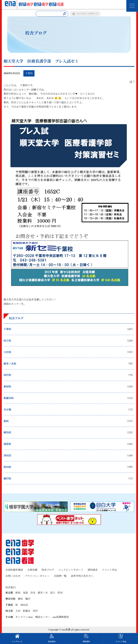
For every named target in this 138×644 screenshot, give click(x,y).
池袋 (25, 593)
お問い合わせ (13, 576)
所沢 (35, 611)
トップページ (17, 638)
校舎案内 (52, 638)
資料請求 (93, 570)
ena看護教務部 (61, 617)
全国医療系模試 (14, 570)
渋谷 (33, 593)
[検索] (65, 14)
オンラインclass (24, 617)
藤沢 (28, 599)
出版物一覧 (60, 576)
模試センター (43, 617)
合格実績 (32, 570)
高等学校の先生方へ (82, 576)
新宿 (18, 593)
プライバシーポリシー (37, 576)
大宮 (18, 611)
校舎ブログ (48, 570)
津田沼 (24, 605)
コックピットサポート (87, 14)
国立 (53, 593)
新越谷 (27, 611)
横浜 (20, 599)
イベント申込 (109, 570)
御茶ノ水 (43, 593)
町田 (60, 593)
